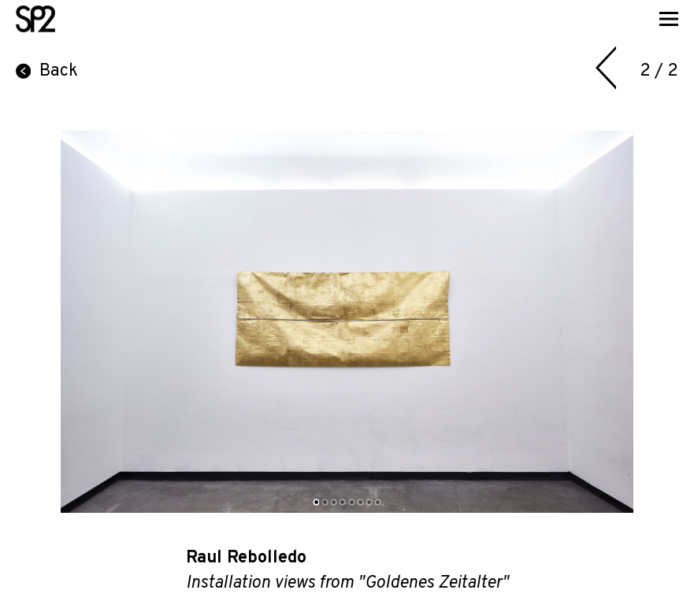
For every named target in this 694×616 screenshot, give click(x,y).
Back (47, 71)
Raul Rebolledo (246, 558)
